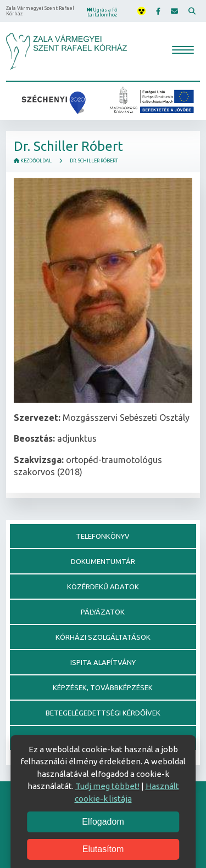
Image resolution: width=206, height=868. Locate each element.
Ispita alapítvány (103, 662)
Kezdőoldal (33, 161)
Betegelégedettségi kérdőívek (103, 713)
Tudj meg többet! (107, 786)
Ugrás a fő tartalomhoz (102, 12)
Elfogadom (103, 822)
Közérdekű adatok (103, 587)
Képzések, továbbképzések (103, 687)
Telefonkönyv (103, 536)
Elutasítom (103, 849)
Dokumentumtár (103, 561)
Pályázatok (103, 612)
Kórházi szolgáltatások (103, 637)
